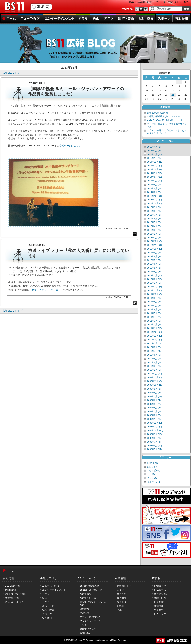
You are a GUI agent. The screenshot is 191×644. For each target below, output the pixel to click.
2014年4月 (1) (154, 188)
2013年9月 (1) (154, 207)
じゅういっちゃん (14, 602)
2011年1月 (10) (155, 328)
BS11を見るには (137, 2)
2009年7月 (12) (155, 396)
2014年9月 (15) (155, 173)
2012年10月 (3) (155, 249)
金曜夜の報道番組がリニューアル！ (165, 116)
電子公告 (159, 610)
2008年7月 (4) (154, 442)
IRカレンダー (161, 614)
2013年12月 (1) (155, 196)
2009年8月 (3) (154, 393)
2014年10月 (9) (155, 169)
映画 (96, 18)
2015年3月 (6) (154, 151)
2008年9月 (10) (155, 434)
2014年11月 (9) (155, 166)
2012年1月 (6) (154, 283)
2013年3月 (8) (154, 230)
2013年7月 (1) (154, 215)
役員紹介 (122, 602)
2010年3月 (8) (154, 366)
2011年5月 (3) (154, 313)
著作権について (88, 629)
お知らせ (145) (154, 467)
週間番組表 (11, 590)
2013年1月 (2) (154, 238)
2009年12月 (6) (155, 377)
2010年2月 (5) (154, 370)
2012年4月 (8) (154, 272)
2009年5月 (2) (154, 404)
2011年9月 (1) (154, 298)
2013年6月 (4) (154, 218)
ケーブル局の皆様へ (90, 617)
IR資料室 (159, 602)
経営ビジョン (161, 594)
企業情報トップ (125, 586)
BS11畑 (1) (153, 463)
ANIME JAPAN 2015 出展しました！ (165, 120)
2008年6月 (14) (155, 446)
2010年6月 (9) (154, 355)
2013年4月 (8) (154, 226)
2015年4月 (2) (154, 147)
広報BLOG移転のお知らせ (160, 113)
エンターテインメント (59, 18)
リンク (83, 625)
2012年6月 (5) (154, 264)
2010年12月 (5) (155, 332)
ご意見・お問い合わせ (177, 2)
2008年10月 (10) (155, 430)
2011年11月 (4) (155, 290)
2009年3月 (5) (154, 411)
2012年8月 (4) (154, 256)
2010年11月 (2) (155, 336)
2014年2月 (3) (154, 192)
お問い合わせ (87, 633)
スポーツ (164, 18)
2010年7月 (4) (154, 351)
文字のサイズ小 (137, 9)
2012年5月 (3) (154, 268)
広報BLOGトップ (12, 73)
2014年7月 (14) (155, 181)
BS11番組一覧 (13, 586)
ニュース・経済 (30, 18)
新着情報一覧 (12, 598)
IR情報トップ (161, 586)
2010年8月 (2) (154, 347)
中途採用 (84, 613)
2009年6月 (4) (154, 400)
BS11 (14, 7)
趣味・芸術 (126, 18)
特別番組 (182, 18)
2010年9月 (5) (154, 343)
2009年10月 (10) (155, 385)
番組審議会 (85, 594)
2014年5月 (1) (154, 185)
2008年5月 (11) (155, 449)
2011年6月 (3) (154, 309)
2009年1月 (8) (154, 419)
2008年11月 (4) (155, 427)
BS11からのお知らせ (91, 590)
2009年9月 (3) (154, 389)
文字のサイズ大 (146, 9)
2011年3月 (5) (154, 321)
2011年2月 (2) (154, 324)
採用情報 (84, 609)
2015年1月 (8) (154, 158)
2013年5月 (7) (154, 222)
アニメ (109, 18)
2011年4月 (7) (154, 317)
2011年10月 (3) (155, 294)
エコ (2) (151, 474)
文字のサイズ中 (141, 9)
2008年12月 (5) (155, 423)
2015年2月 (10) (155, 154)
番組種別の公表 (88, 598)
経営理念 (122, 594)
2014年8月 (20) (155, 177)
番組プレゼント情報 (16, 594)
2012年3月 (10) (155, 275)
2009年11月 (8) (155, 381)
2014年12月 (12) (155, 162)
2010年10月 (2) (155, 340)
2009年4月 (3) (154, 408)
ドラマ (83, 18)
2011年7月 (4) (154, 306)
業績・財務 (160, 598)
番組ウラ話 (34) (155, 482)
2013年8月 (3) (154, 211)
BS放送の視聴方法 (89, 586)
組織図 (120, 606)
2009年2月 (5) (154, 415)
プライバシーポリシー (91, 621)
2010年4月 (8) (154, 362)
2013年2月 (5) (154, 234)
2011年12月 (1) (155, 287)
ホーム (9, 18)
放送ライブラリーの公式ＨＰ (47, 290)
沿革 (119, 610)
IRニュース (160, 590)
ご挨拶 (120, 590)
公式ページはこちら (70, 146)
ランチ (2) (152, 478)
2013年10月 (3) (155, 203)
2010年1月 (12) (155, 374)
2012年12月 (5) (155, 241)
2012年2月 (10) (155, 279)
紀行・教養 (146, 18)
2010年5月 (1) (154, 359)
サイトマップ (156, 2)
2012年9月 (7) (154, 253)
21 (173, 95)
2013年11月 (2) (155, 200)
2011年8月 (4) (154, 302)
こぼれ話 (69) (154, 470)
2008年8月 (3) (154, 438)
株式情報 (159, 606)
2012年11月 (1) (155, 245)
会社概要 (122, 598)
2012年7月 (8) (154, 260)
